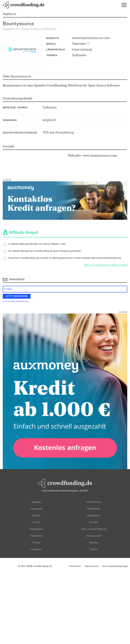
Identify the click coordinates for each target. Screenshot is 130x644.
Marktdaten (94, 516)
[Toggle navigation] (124, 5)
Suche (36, 522)
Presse (36, 543)
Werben (94, 543)
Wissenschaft (94, 536)
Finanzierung (94, 502)
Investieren (36, 509)
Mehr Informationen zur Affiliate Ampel (106, 265)
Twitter (94, 549)
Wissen (36, 516)
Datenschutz (92, 566)
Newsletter (36, 536)
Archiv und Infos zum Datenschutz (16, 301)
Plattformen (94, 509)
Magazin (36, 502)
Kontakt (94, 522)
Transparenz (36, 529)
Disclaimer (75, 566)
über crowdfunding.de (94, 529)
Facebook (36, 549)
